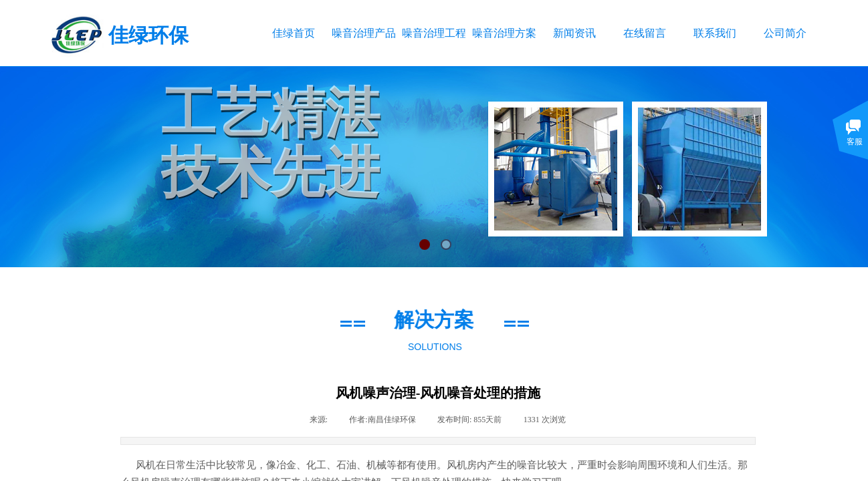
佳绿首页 (294, 33)
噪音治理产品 (363, 33)
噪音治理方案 (504, 33)
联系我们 (715, 33)
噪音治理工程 (434, 33)
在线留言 (645, 33)
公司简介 (785, 33)
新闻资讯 (574, 33)
